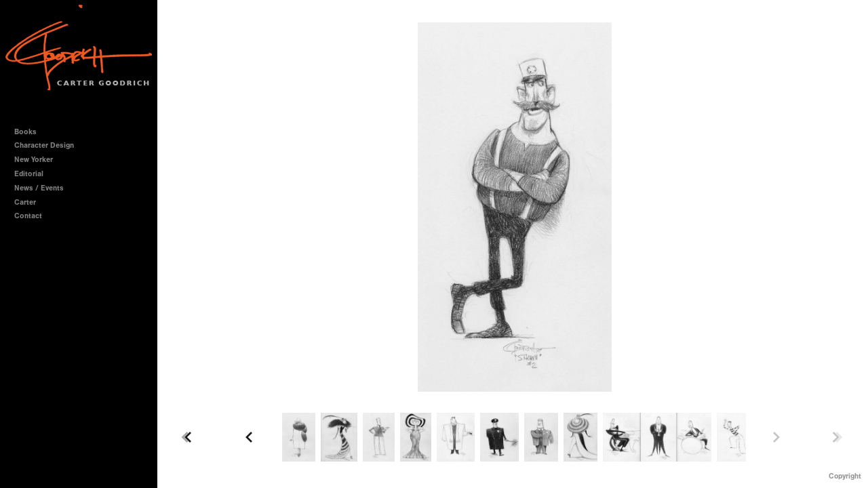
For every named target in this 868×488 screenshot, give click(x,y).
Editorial (29, 174)
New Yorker (34, 160)
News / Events (39, 188)
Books (30, 132)
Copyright (845, 476)
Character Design (49, 145)
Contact (28, 216)
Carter (25, 202)
